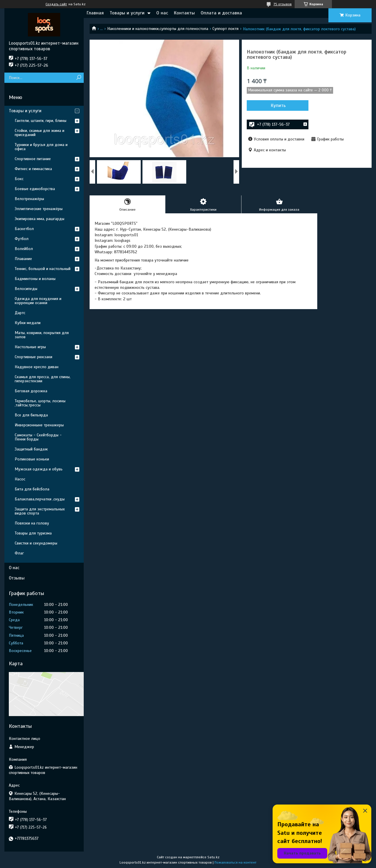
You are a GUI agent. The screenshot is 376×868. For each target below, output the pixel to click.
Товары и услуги (127, 13)
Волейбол (24, 249)
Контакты (184, 13)
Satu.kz (213, 857)
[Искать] (79, 78)
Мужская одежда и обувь (39, 469)
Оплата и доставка (221, 13)
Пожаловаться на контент (235, 862)
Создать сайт (56, 4)
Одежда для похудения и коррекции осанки (38, 301)
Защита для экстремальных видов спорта (40, 511)
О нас (162, 13)
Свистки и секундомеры (36, 543)
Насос (20, 479)
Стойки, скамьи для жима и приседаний (40, 133)
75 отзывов (283, 4)
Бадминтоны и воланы (35, 279)
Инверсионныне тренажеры (39, 425)
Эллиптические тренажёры (39, 209)
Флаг (19, 553)
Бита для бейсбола (32, 489)
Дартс (20, 313)
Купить (278, 105)
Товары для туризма (33, 533)
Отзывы (17, 578)
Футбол (22, 239)
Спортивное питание (33, 159)
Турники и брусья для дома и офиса (41, 147)
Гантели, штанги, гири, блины (41, 121)
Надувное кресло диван (37, 367)
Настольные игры (30, 347)
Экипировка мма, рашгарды (40, 219)
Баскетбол (24, 229)
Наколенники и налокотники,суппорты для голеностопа (158, 29)
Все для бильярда (31, 415)
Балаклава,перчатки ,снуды (40, 499)
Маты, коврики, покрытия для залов (42, 335)
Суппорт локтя (225, 29)
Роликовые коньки (32, 459)
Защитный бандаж (31, 449)
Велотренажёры (29, 199)
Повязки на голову (32, 523)
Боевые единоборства (35, 189)
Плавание (23, 259)
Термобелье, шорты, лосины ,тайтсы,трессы (40, 403)
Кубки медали (28, 323)
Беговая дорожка (31, 391)
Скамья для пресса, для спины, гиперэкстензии (43, 379)
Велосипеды (26, 289)
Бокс (19, 179)
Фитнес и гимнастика (33, 169)
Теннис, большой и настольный (43, 269)
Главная (95, 13)
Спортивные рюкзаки (33, 357)
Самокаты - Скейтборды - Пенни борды (38, 437)
